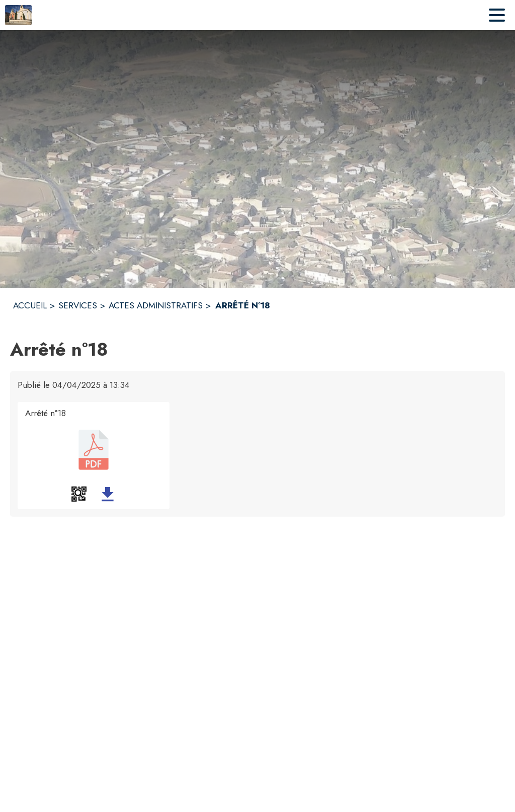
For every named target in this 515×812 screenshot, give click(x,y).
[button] (79, 494)
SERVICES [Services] (78, 305)
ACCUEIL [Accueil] (30, 305)
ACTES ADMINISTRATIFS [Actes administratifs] (156, 305)
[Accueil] (18, 15)
